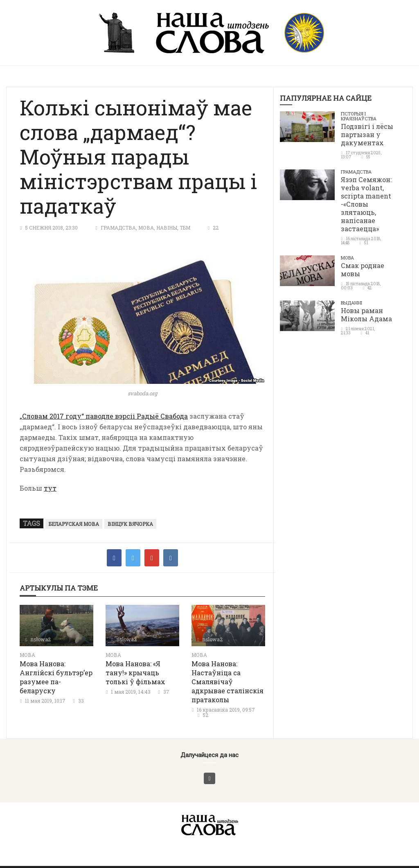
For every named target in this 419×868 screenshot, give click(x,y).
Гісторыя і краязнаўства (359, 116)
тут (50, 488)
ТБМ (185, 228)
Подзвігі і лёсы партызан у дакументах (367, 134)
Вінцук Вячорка (130, 524)
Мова (146, 228)
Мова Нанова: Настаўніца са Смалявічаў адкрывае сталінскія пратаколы (228, 682)
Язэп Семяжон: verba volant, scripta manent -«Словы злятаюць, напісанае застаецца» (366, 204)
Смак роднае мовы (363, 269)
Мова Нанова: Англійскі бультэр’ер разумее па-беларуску (56, 677)
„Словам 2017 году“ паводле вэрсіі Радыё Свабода (104, 416)
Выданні (351, 303)
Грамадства (118, 228)
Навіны (167, 228)
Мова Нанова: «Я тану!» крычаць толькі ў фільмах (135, 673)
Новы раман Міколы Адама (366, 315)
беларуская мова (74, 524)
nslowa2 (41, 639)
